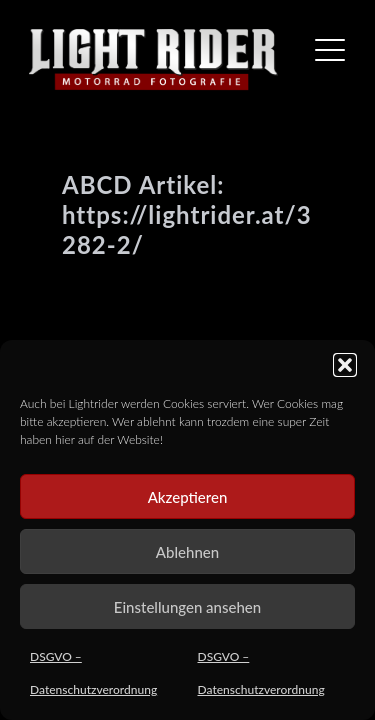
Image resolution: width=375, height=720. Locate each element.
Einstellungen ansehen (187, 607)
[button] (345, 365)
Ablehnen (187, 552)
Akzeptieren (188, 497)
